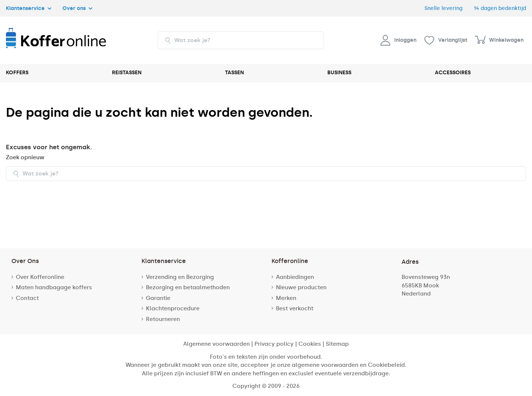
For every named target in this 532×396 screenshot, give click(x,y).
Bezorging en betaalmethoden (188, 287)
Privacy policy (274, 344)
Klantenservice (29, 8)
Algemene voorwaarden (216, 344)
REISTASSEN (127, 73)
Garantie (158, 298)
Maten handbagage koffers (54, 287)
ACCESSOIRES (453, 73)
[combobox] (241, 40)
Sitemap (337, 344)
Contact (27, 298)
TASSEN (234, 73)
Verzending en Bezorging (180, 277)
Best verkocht (295, 308)
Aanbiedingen (295, 277)
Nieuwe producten (301, 287)
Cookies (310, 344)
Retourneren (163, 319)
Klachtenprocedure (173, 308)
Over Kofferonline (40, 277)
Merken (286, 298)
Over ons (77, 8)
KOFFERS (17, 73)
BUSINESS (339, 73)
